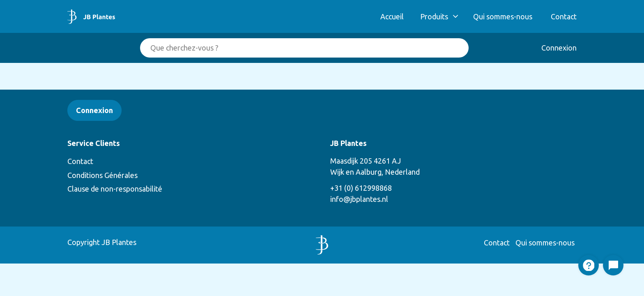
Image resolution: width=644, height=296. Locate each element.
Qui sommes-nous (503, 16)
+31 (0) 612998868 (361, 188)
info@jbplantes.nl (359, 199)
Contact (564, 16)
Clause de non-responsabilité (115, 189)
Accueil (392, 16)
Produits (434, 16)
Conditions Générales (102, 175)
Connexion (559, 48)
